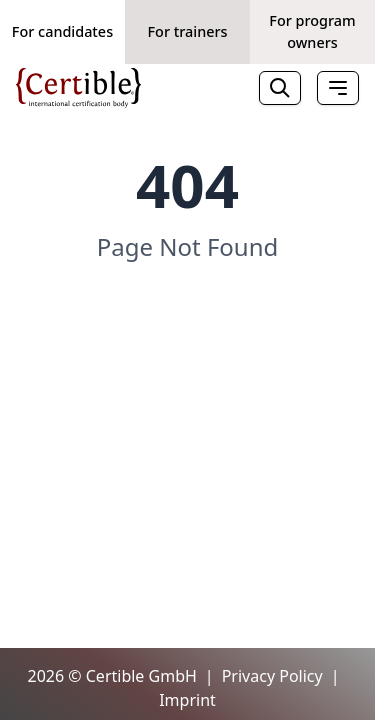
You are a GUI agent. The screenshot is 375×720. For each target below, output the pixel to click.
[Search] (280, 88)
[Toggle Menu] (338, 88)
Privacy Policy (272, 676)
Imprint (187, 700)
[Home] (78, 88)
